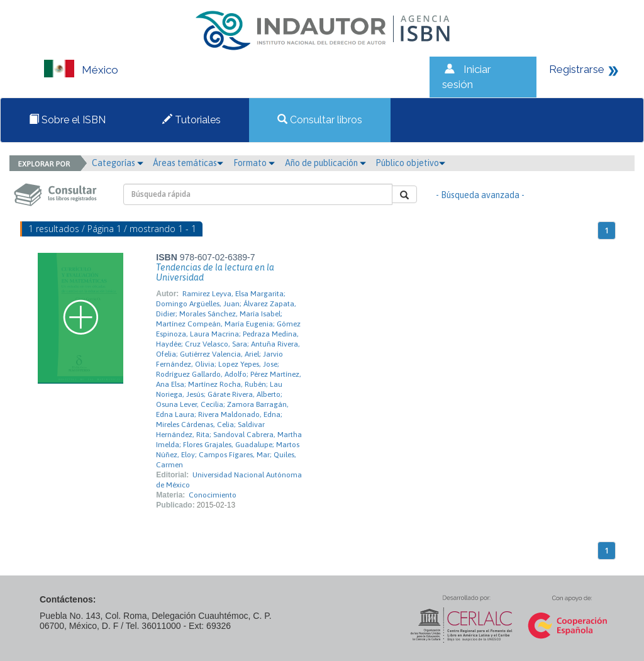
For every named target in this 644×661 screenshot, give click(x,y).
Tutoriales (192, 120)
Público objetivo (410, 163)
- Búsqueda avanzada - (480, 195)
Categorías (118, 163)
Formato (254, 163)
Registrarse (577, 69)
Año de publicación (325, 163)
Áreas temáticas (188, 163)
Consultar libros (320, 120)
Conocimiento (213, 495)
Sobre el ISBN (67, 120)
